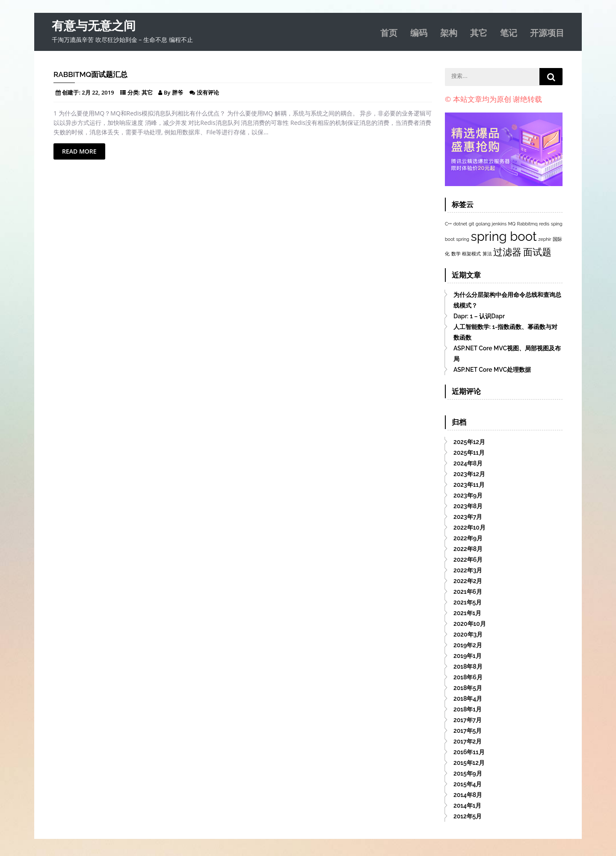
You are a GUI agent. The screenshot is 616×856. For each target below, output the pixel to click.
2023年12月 (469, 474)
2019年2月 (468, 645)
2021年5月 (468, 602)
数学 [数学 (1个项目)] (456, 254)
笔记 (509, 32)
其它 (479, 32)
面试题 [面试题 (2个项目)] (537, 252)
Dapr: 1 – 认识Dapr (479, 316)
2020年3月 (468, 634)
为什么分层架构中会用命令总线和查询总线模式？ (507, 300)
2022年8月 (468, 549)
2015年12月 (469, 763)
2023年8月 (468, 506)
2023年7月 (468, 517)
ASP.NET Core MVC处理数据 (492, 370)
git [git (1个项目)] (471, 224)
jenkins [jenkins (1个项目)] (499, 224)
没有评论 (208, 92)
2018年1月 (468, 709)
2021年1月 (467, 613)
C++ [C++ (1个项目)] (448, 224)
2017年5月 (468, 731)
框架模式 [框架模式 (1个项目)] (471, 254)
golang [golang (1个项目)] (483, 224)
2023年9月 (468, 495)
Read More (79, 151)
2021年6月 (468, 592)
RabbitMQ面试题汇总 (90, 74)
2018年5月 (468, 688)
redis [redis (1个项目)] (544, 224)
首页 (389, 32)
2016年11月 (469, 752)
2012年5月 (468, 816)
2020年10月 (470, 624)
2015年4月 (468, 784)
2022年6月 (468, 560)
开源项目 (547, 32)
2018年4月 (468, 699)
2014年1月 (467, 806)
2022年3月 (468, 570)
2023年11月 (469, 485)
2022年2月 (468, 581)
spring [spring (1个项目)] (463, 239)
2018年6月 (468, 677)
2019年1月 (468, 656)
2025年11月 (469, 453)
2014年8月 (468, 795)
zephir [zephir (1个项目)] (545, 239)
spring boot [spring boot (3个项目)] (504, 236)
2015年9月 (468, 773)
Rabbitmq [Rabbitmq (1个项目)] (527, 224)
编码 (419, 32)
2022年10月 (469, 527)
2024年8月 (468, 463)
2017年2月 (468, 741)
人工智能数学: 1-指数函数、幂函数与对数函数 (505, 332)
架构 (449, 32)
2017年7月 (468, 720)
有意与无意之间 (94, 26)
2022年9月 (468, 538)
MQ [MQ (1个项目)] (512, 224)
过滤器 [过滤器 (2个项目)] (507, 252)
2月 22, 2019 (98, 92)
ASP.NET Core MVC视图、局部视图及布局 (507, 354)
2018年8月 (468, 666)
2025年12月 (469, 442)
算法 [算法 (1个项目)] (487, 254)
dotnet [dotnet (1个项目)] (460, 224)
